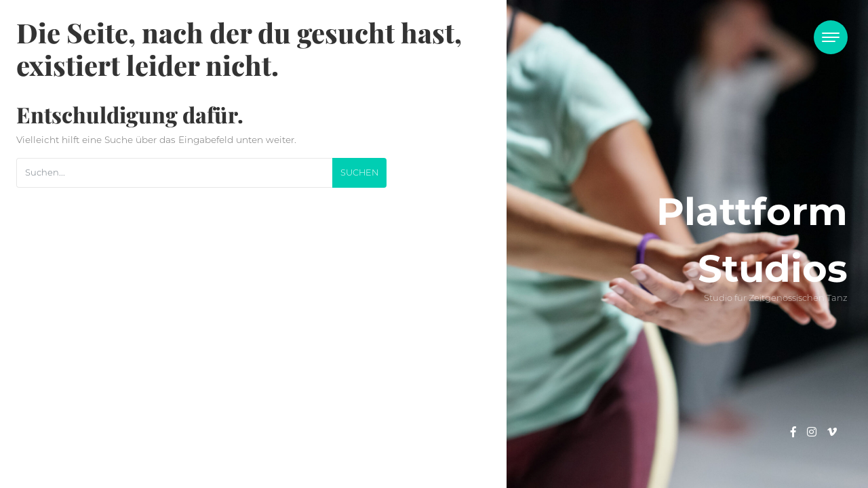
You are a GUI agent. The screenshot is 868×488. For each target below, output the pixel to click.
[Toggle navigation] (831, 37)
